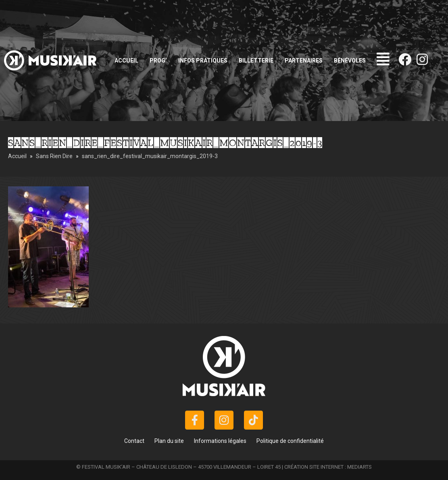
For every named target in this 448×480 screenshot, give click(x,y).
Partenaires (304, 61)
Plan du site (169, 441)
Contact (134, 441)
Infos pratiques (203, 61)
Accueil (126, 61)
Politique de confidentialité (290, 441)
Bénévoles (350, 61)
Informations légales (220, 441)
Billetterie (256, 61)
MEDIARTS (359, 467)
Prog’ (158, 61)
